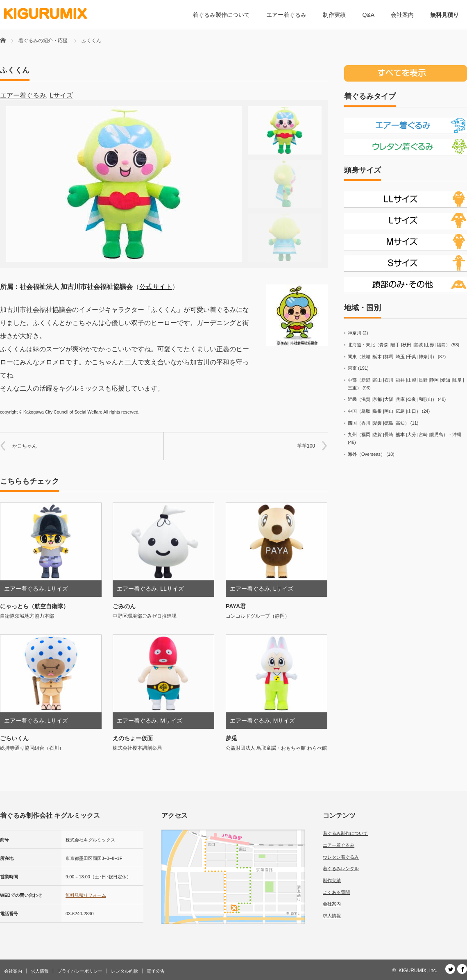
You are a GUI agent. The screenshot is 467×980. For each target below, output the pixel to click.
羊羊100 (306, 446)
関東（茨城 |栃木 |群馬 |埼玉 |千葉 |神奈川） (392, 357)
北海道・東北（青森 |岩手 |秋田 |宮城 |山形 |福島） (399, 345)
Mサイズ (171, 721)
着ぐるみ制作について (345, 833)
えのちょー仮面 (133, 738)
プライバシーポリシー (80, 971)
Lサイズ (61, 95)
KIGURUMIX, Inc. (418, 971)
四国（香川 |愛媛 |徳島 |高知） (379, 423)
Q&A (368, 15)
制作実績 (334, 15)
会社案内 (402, 15)
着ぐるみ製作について (221, 15)
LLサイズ (172, 589)
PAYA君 (236, 606)
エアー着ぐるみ (286, 15)
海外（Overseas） (366, 454)
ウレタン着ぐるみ (341, 857)
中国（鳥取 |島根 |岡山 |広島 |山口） (384, 411)
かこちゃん (25, 446)
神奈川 (355, 333)
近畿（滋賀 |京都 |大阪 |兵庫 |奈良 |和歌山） (392, 399)
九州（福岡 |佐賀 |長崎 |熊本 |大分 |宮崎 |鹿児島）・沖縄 (405, 434)
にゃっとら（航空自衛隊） (34, 606)
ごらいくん (14, 738)
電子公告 (156, 971)
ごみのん (124, 606)
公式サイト (156, 287)
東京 (352, 368)
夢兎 (231, 738)
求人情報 (332, 916)
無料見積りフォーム (86, 895)
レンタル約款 (125, 971)
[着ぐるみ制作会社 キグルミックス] (45, 14)
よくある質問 (336, 892)
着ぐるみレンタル (341, 869)
